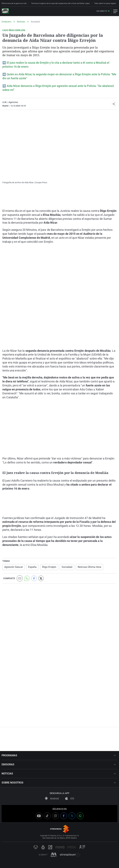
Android (52, 799)
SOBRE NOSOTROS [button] (59, 783)
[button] (114, 104)
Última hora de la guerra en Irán (14, 3)
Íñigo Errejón (49, 567)
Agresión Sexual (14, 567)
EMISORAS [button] (59, 764)
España (32, 567)
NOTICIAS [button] (59, 774)
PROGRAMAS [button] (59, 755)
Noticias (21, 22)
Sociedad (35, 22)
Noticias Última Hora (89, 567)
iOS (70, 799)
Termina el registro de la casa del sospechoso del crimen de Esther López (60, 3)
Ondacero (6, 22)
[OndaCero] (5, 11)
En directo (102, 11)
